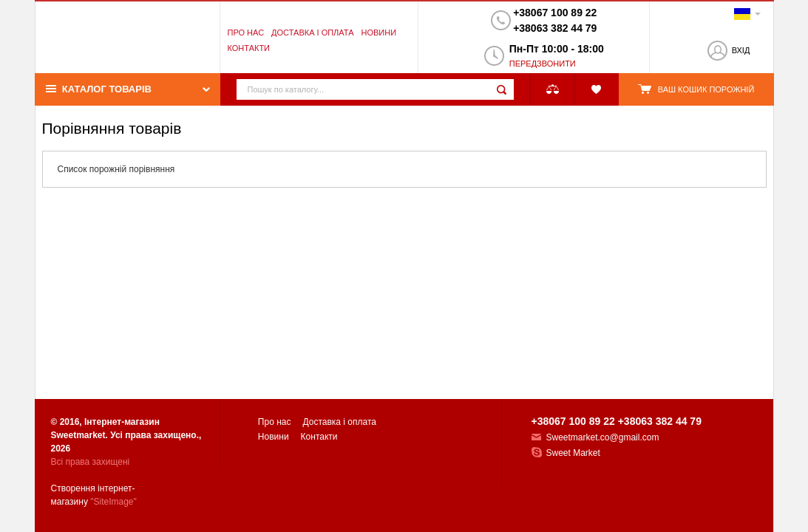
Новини (378, 33)
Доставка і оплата (312, 33)
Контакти (249, 48)
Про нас (246, 33)
